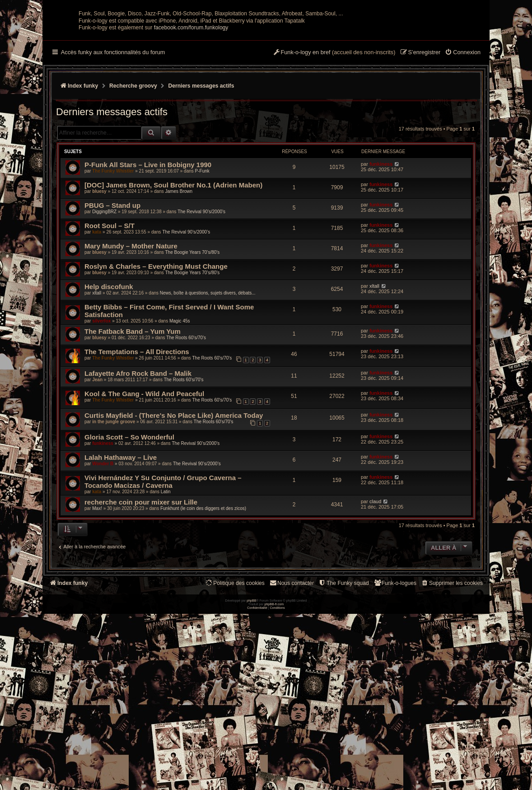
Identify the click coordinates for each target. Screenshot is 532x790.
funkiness (381, 252)
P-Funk (202, 259)
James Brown (179, 280)
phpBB (251, 777)
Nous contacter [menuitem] (292, 671)
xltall (97, 381)
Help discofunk (109, 375)
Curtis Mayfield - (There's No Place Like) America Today (174, 504)
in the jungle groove (114, 510)
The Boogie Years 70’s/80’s (192, 341)
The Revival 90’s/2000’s (201, 300)
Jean (97, 468)
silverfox (101, 409)
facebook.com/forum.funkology (191, 116)
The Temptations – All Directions (137, 440)
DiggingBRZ (104, 300)
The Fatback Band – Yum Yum (133, 420)
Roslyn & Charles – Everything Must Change (156, 355)
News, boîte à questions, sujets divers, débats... (208, 381)
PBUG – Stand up (112, 294)
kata (97, 320)
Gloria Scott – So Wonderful (129, 526)
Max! (97, 597)
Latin (166, 580)
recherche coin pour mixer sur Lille (141, 591)
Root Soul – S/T (110, 314)
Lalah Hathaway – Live (121, 546)
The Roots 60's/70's (186, 426)
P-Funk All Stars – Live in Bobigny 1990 (148, 253)
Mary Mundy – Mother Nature (131, 334)
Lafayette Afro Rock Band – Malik (138, 462)
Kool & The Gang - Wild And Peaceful (144, 482)
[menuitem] (463, 141)
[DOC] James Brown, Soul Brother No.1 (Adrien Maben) (173, 273)
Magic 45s (180, 409)
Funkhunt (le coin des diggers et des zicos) (203, 597)
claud (375, 590)
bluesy (99, 280)
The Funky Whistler (113, 259)
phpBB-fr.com (274, 780)
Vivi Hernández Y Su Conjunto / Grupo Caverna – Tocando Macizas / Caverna (163, 570)
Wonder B (103, 552)
